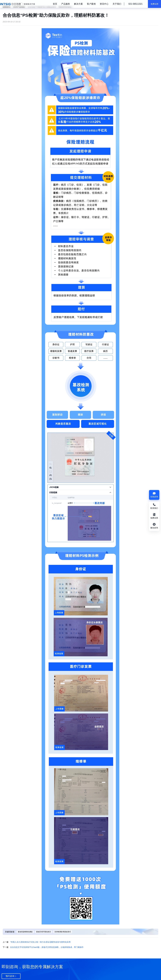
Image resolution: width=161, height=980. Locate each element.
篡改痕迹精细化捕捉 (25, 932)
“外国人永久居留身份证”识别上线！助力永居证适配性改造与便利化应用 (40, 942)
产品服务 (66, 4)
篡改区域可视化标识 (44, 932)
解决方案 (78, 4)
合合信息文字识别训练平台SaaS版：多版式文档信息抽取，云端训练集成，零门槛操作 (47, 947)
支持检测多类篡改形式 (63, 932)
